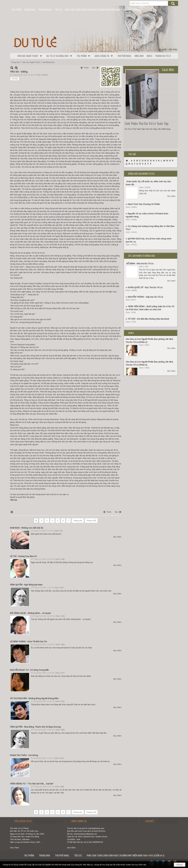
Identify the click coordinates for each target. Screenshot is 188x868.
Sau (94, 68)
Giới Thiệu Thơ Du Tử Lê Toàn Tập (147, 123)
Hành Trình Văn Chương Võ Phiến (144, 204)
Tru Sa (15, 79)
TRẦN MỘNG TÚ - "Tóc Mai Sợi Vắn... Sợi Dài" (32, 784)
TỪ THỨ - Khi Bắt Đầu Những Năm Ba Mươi (148, 319)
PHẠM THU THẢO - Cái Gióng (24, 755)
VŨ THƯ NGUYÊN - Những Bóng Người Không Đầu (34, 698)
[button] (30, 56)
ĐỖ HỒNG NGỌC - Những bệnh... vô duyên (31, 613)
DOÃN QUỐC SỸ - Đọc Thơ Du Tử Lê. (145, 287)
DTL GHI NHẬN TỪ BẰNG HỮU (142, 256)
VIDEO (131, 333)
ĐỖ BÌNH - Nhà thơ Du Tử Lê (140, 264)
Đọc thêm (117, 537)
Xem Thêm (15, 848)
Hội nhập (173, 49)
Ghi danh (162, 49)
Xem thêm (71, 848)
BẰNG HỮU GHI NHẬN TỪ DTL (142, 174)
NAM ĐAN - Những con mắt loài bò (27, 528)
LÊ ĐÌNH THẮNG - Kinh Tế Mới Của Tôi (29, 642)
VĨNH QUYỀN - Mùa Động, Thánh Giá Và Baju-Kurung (35, 727)
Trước (86, 68)
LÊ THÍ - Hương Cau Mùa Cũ (24, 556)
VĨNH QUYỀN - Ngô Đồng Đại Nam (26, 585)
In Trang (12, 512)
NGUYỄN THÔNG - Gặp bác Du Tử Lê (146, 297)
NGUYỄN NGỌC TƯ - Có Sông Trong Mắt (29, 670)
